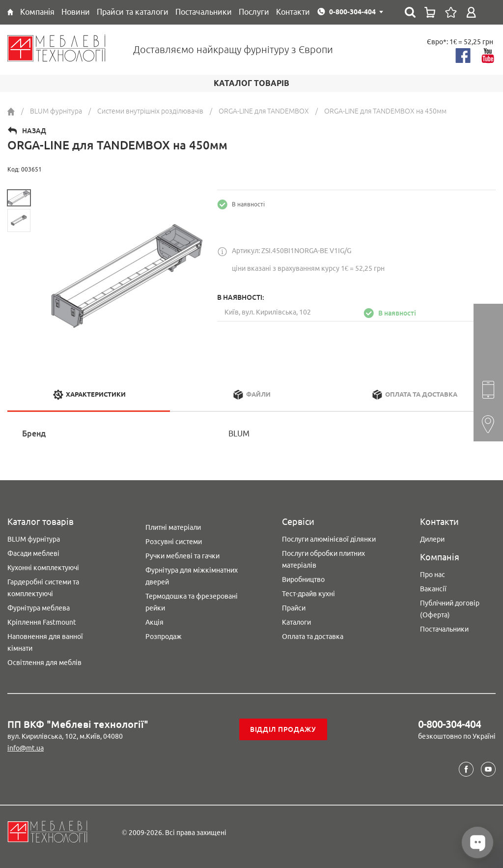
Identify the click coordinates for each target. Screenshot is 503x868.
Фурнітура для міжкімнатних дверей (192, 576)
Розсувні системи (174, 542)
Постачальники (444, 629)
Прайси (294, 608)
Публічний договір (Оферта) (450, 609)
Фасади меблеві (33, 553)
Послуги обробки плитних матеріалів (323, 559)
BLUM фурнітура (34, 539)
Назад (34, 131)
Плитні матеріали (173, 527)
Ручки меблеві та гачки (182, 556)
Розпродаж (164, 637)
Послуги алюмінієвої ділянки (329, 539)
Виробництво (303, 579)
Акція (154, 622)
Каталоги (296, 622)
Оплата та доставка (313, 637)
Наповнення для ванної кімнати (45, 642)
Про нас (433, 575)
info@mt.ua (26, 748)
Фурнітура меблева (39, 608)
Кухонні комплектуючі (43, 568)
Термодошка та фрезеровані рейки (192, 602)
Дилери (432, 539)
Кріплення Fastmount (42, 622)
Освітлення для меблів (44, 663)
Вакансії (433, 589)
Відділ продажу (283, 729)
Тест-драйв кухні (308, 594)
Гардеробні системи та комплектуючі (43, 588)
